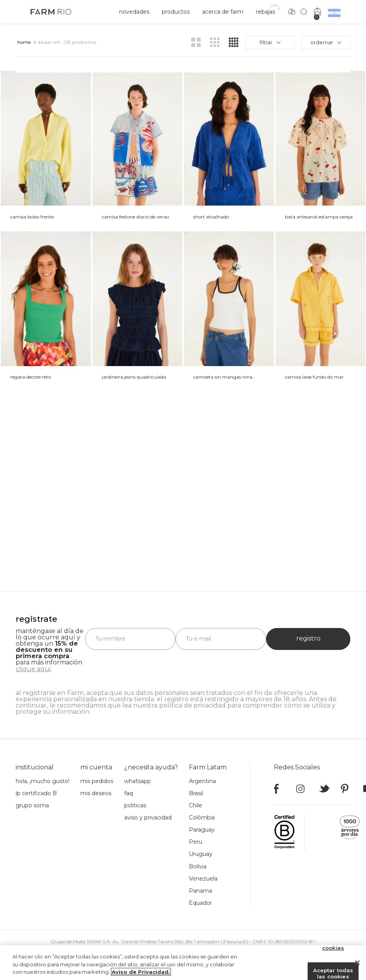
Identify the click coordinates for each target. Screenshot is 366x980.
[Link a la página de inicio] (24, 42)
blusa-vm (49, 42)
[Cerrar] (357, 965)
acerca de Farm (223, 12)
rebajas (265, 12)
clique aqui (33, 669)
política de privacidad (192, 705)
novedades (134, 12)
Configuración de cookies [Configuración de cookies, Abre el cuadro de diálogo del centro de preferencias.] (333, 947)
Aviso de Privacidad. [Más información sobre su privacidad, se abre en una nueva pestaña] (141, 974)
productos (176, 12)
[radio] (196, 42)
